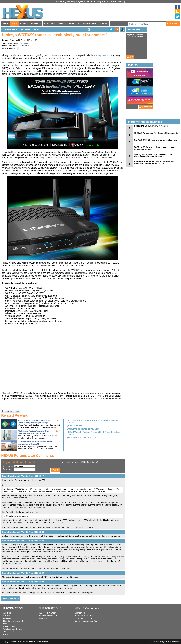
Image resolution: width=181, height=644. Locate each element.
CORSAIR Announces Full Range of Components (156, 133)
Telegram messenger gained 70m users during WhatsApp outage (34, 421)
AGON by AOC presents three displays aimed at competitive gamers (155, 148)
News (37, 30)
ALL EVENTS (146, 107)
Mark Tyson (10, 40)
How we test (8, 624)
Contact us (8, 618)
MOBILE (62, 24)
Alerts (46, 613)
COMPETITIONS (89, 24)
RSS (40, 613)
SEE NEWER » (11, 598)
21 (57, 431)
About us (7, 613)
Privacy (6, 634)
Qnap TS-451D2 (74, 426)
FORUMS (104, 24)
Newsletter (53, 616)
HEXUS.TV (74, 24)
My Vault (12, 48)
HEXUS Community (87, 608)
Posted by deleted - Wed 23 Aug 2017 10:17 (23, 476)
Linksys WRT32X (103, 55)
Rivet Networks (14, 43)
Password (7, 469)
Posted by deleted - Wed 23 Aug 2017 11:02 (23, 573)
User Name (8, 466)
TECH (14, 24)
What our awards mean (13, 629)
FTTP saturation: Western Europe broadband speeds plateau (92, 421)
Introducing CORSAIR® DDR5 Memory (151, 126)
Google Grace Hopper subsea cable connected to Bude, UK (35, 443)
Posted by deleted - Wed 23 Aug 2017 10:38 (23, 541)
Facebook (43, 616)
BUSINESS (36, 24)
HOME (6, 24)
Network (26, 30)
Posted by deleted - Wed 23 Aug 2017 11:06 (23, 582)
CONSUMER (50, 24)
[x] (124, 1)
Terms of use (9, 632)
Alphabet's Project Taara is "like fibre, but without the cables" (33, 432)
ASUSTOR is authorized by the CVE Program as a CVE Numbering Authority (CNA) (155, 162)
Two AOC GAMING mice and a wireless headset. (155, 140)
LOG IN (130, 57)
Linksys (25, 43)
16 (117, 29)
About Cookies (9, 626)
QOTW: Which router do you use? (83, 429)
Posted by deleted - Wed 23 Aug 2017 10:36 (23, 532)
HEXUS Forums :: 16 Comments (28, 456)
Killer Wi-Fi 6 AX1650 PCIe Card (82, 438)
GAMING (24, 24)
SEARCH (173, 24)
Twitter (53, 613)
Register (88, 462)
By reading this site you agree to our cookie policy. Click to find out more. (89, 1)
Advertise (7, 616)
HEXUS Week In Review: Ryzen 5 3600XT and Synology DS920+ (94, 433)
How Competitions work (13, 621)
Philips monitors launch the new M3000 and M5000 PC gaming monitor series (153, 155)
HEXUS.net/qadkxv (21, 46)
